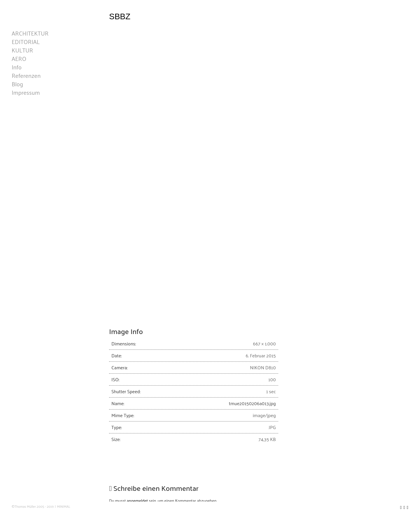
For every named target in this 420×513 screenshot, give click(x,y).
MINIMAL (64, 506)
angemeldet (137, 501)
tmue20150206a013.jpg (252, 403)
